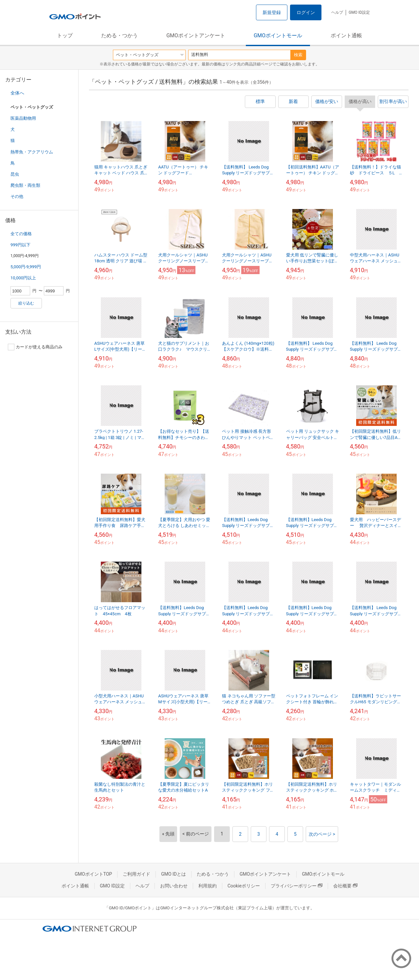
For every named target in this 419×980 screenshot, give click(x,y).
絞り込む (26, 303)
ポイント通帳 (346, 35)
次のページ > (322, 834)
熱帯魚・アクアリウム (32, 152)
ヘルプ (337, 12)
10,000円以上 (23, 278)
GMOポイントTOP (93, 874)
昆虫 (15, 174)
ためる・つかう (119, 35)
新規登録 (272, 12)
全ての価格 (21, 234)
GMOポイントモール (278, 35)
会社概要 (345, 886)
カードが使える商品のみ (35, 347)
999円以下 (20, 245)
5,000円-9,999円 (26, 267)
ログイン (306, 12)
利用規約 (208, 886)
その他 (17, 196)
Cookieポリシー (244, 886)
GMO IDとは (173, 874)
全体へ (17, 93)
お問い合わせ (174, 886)
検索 (298, 55)
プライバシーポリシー (297, 886)
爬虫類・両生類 (25, 185)
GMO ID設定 (359, 12)
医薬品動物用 (23, 118)
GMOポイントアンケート (196, 35)
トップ (65, 35)
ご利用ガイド (137, 874)
